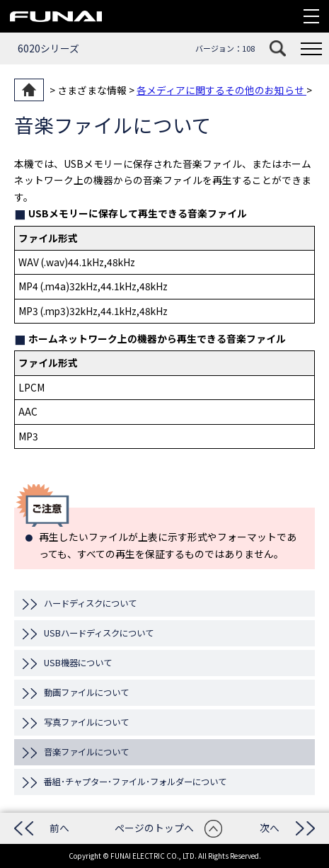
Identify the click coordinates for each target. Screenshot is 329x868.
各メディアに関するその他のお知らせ (221, 90)
